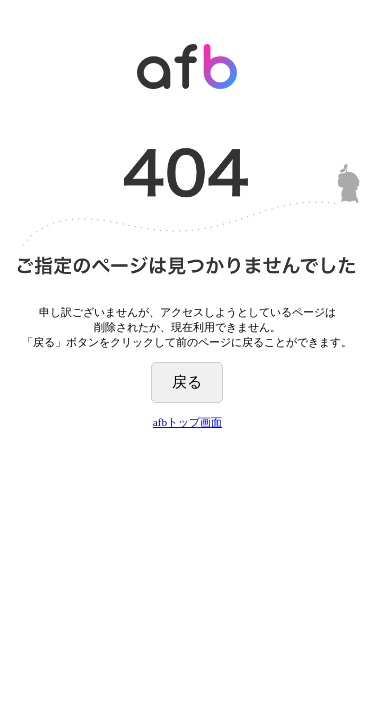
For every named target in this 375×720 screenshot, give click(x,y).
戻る (187, 381)
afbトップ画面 (187, 422)
